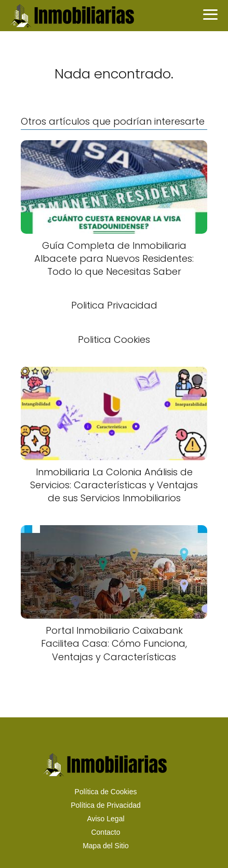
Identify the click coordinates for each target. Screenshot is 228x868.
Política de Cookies (106, 792)
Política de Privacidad (106, 805)
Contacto (105, 832)
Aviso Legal (105, 819)
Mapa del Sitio (106, 846)
